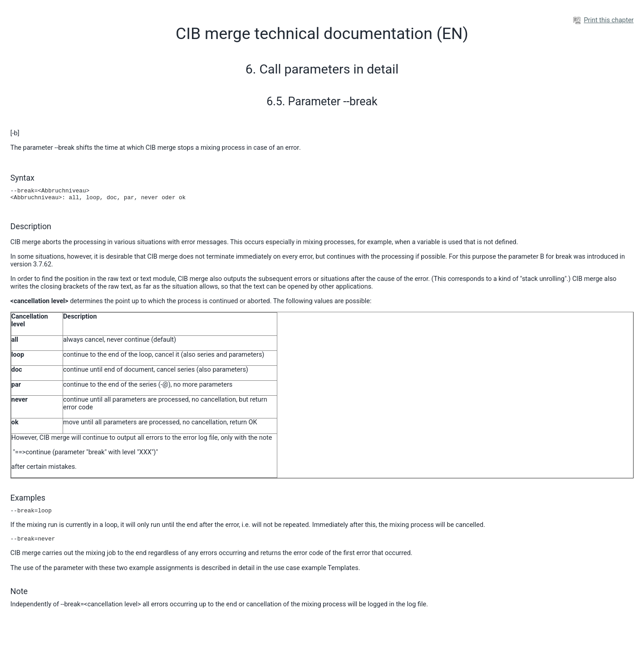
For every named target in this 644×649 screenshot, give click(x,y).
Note (19, 591)
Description (31, 226)
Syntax (22, 178)
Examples (28, 498)
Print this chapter (603, 20)
